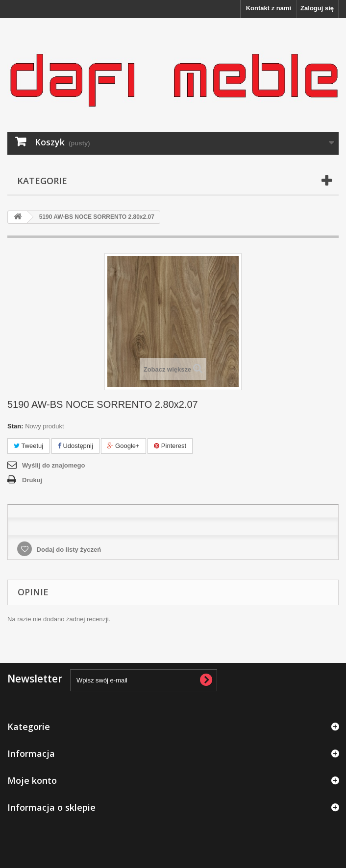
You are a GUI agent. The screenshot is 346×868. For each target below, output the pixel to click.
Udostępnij (75, 446)
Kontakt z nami (269, 8)
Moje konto (32, 780)
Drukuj (32, 480)
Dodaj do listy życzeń (68, 550)
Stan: (15, 426)
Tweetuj (28, 446)
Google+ (123, 446)
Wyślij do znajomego (53, 465)
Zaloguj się (317, 8)
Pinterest (170, 446)
